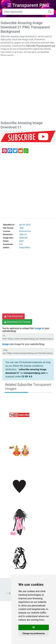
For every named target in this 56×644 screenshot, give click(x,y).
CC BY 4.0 (27, 377)
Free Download (13, 316)
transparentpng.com (34, 373)
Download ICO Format (17, 322)
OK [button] (34, 627)
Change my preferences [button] (34, 633)
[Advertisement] (28, 89)
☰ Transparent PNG (28, 5)
